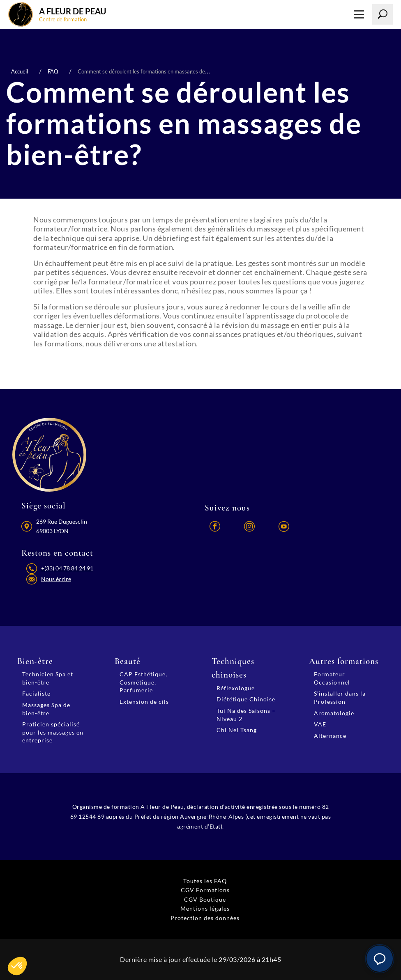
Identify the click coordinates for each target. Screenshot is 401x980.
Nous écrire (56, 579)
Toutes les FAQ (205, 881)
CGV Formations (205, 890)
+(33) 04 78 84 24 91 (67, 568)
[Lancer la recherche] (383, 14)
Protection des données (205, 918)
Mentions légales (205, 908)
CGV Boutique (205, 899)
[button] (380, 959)
